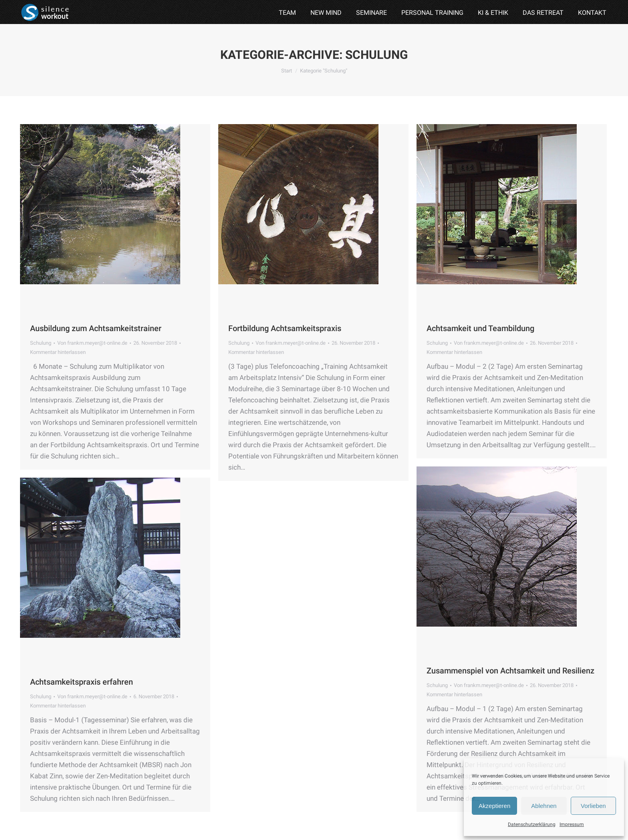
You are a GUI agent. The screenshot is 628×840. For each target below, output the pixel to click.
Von (92, 343)
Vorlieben (593, 806)
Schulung (41, 343)
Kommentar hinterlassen (58, 352)
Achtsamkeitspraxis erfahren (82, 682)
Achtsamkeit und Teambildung (480, 328)
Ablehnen (544, 806)
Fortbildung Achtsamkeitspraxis (285, 328)
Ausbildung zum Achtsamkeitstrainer (96, 328)
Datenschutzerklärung (532, 824)
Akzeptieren (494, 806)
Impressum (572, 824)
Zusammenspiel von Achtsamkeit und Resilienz (510, 671)
